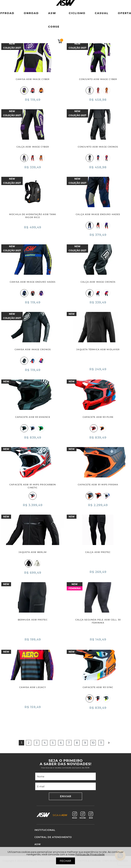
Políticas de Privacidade (90, 854)
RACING (83, 815)
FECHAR (65, 861)
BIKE (91, 815)
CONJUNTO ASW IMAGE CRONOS (98, 147)
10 (93, 743)
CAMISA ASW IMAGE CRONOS (33, 349)
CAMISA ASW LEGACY (33, 687)
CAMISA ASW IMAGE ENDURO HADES (33, 282)
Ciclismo (77, 13)
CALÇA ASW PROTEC (98, 552)
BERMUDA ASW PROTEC (33, 620)
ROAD (75, 815)
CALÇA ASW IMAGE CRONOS (98, 282)
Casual (102, 13)
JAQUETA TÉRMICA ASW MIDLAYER (98, 349)
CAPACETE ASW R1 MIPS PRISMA (98, 485)
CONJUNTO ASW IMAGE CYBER (98, 79)
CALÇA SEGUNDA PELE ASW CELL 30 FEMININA (98, 621)
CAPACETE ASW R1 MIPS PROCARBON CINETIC (33, 486)
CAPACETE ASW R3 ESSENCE (33, 417)
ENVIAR (66, 796)
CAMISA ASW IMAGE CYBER (33, 79)
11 (101, 743)
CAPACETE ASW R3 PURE (98, 417)
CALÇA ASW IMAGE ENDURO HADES (98, 214)
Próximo (109, 743)
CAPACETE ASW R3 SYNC (98, 687)
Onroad (31, 13)
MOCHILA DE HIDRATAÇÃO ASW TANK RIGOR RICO (33, 216)
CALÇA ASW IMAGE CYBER (33, 147)
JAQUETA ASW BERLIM (33, 552)
